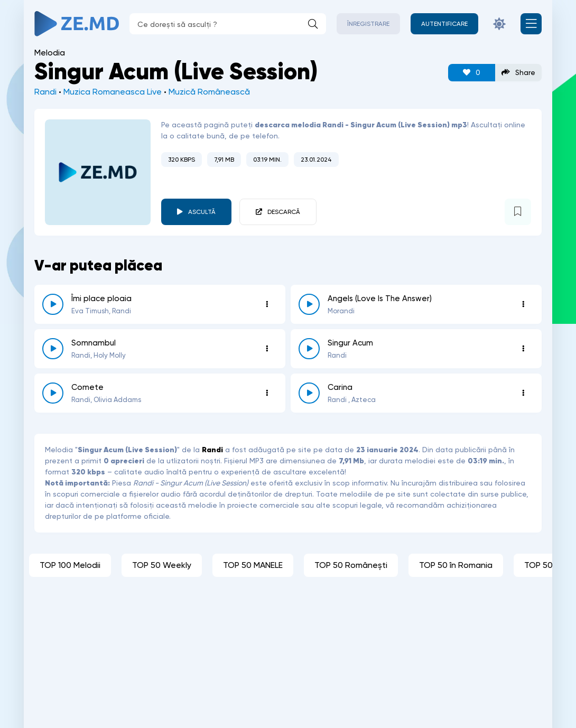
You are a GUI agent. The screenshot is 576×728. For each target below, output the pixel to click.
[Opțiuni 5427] (523, 349)
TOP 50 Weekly (162, 565)
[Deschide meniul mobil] (531, 24)
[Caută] (313, 24)
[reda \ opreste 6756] (309, 304)
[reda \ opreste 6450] (53, 349)
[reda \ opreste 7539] (53, 304)
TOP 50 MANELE (253, 565)
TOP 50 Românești (351, 565)
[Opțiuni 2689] (523, 393)
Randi (45, 92)
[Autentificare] (444, 24)
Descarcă (284, 212)
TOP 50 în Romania (456, 565)
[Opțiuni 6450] (267, 349)
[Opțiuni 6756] (523, 304)
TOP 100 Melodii (70, 565)
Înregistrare (368, 24)
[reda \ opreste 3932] (53, 393)
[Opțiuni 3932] (267, 393)
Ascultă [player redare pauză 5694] (202, 212)
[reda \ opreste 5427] (309, 349)
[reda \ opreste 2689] (309, 393)
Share (518, 73)
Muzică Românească (209, 92)
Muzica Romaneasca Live (113, 92)
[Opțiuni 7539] (267, 304)
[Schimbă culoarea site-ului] (499, 24)
